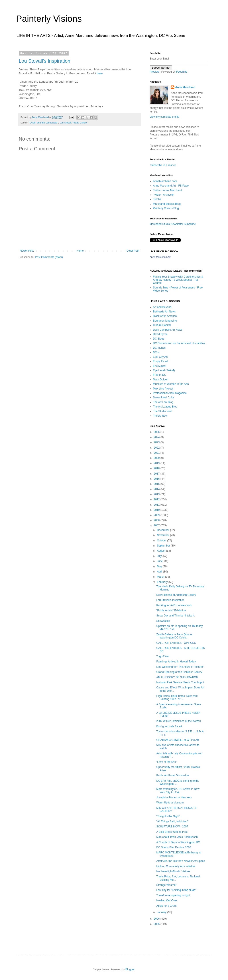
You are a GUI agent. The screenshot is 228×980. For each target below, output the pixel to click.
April (160, 572)
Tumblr (157, 199)
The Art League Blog (165, 407)
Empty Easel (160, 361)
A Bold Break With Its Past (172, 832)
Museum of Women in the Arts (171, 384)
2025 (157, 432)
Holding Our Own (167, 900)
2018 (157, 468)
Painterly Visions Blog (166, 208)
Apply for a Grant (166, 906)
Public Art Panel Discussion (173, 775)
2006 (157, 919)
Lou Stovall (65, 123)
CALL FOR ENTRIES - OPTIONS (176, 643)
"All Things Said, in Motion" (172, 821)
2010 (157, 510)
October (162, 541)
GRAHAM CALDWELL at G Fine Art (178, 740)
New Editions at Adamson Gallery (176, 595)
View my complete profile (164, 117)
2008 (157, 520)
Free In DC (160, 375)
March (161, 577)
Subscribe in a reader (163, 165)
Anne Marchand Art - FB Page (171, 186)
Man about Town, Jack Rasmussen (177, 837)
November (164, 535)
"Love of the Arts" (167, 762)
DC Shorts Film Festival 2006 (174, 847)
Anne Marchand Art (160, 257)
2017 (157, 474)
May (160, 567)
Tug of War (163, 656)
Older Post (133, 251)
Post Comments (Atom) (49, 257)
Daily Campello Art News (168, 330)
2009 (157, 515)
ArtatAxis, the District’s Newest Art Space (181, 861)
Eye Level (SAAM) (164, 370)
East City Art (160, 357)
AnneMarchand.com (165, 181)
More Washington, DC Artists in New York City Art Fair (178, 791)
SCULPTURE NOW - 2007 (172, 827)
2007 (157, 525)
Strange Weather (166, 885)
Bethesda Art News (164, 312)
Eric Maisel (160, 366)
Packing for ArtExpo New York (174, 605)
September (164, 546)
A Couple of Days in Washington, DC (178, 842)
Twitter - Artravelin (164, 195)
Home (80, 251)
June (160, 561)
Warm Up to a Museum (170, 803)
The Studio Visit (162, 411)
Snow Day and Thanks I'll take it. (176, 616)
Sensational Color (164, 398)
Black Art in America (165, 316)
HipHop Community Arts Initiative (176, 866)
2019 (157, 463)
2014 (157, 489)
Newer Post (27, 251)
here (100, 73)
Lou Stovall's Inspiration (45, 61)
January (162, 912)
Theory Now (160, 416)
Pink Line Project (163, 389)
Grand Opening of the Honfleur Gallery (179, 672)
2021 (157, 453)
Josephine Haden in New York (174, 797)
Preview (154, 72)
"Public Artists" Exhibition (171, 610)
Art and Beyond (162, 307)
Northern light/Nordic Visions (173, 871)
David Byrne (160, 334)
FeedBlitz (182, 72)
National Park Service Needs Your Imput (180, 682)
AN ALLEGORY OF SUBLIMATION (177, 677)
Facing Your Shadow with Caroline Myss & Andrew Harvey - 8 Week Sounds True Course (178, 280)
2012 (157, 499)
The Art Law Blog (163, 402)
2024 (157, 437)
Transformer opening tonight (173, 895)
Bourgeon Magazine (165, 321)
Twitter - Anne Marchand (167, 190)
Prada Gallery (80, 123)
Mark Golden (161, 380)
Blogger (130, 969)
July (160, 556)
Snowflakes (163, 621)
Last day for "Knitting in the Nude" (176, 890)
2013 (157, 494)
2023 (157, 442)
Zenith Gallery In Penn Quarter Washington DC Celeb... (174, 636)
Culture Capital (162, 325)
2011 (157, 505)
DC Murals (159, 348)
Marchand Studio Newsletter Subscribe (173, 224)
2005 (157, 924)
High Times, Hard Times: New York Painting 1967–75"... (177, 698)
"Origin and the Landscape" (44, 123)
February (163, 582)
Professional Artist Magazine (170, 393)
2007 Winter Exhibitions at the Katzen (179, 721)
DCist (156, 352)
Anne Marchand (185, 87)
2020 (157, 458)
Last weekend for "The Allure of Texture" (180, 667)
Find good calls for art (169, 726)
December (164, 530)
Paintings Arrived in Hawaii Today (176, 662)
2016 (157, 479)
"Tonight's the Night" (168, 816)
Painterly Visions (49, 19)
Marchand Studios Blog (167, 204)
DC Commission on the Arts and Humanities (179, 343)
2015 (157, 484)
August (162, 551)
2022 (157, 448)
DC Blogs (159, 339)
